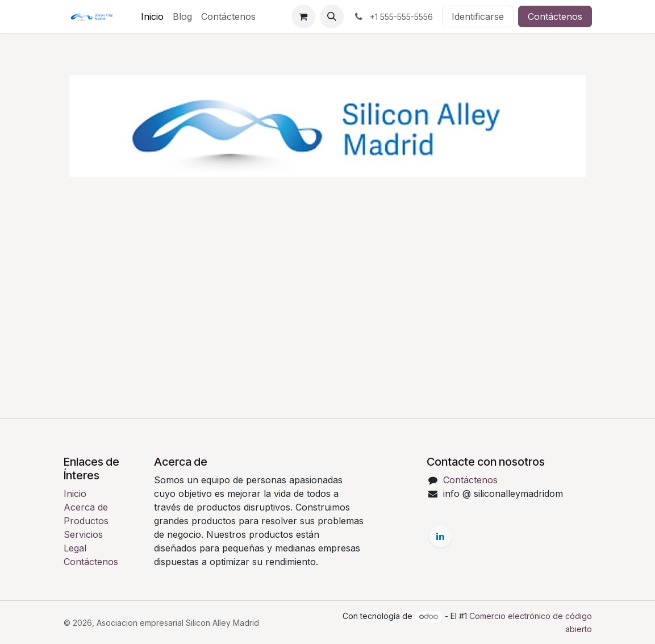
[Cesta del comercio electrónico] (303, 16)
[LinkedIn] (440, 536)
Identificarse (478, 16)
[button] (332, 16)
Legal (75, 548)
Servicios (83, 534)
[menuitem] (152, 16)
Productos (86, 521)
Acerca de (86, 507)
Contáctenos (555, 16)
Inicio (75, 494)
